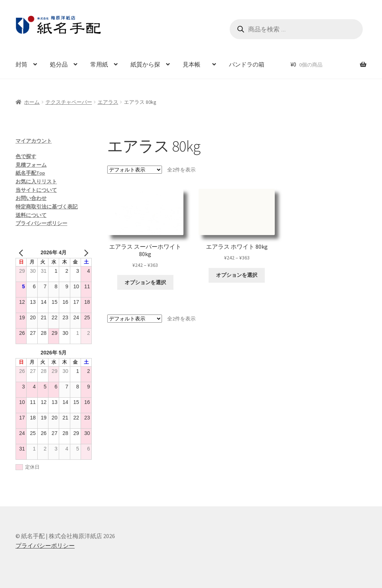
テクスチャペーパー (69, 102)
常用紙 (99, 64)
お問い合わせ (31, 198)
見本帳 (195, 64)
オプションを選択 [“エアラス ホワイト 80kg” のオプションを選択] (237, 275)
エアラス (108, 102)
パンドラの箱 (247, 64)
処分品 (59, 64)
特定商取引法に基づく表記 (47, 207)
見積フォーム (31, 165)
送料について (31, 215)
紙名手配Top (30, 173)
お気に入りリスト (36, 181)
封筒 (21, 64)
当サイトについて (36, 190)
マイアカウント (34, 141)
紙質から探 (145, 64)
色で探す (26, 156)
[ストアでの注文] (135, 170)
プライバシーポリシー (41, 223)
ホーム (32, 102)
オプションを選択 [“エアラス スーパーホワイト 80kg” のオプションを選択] (145, 282)
